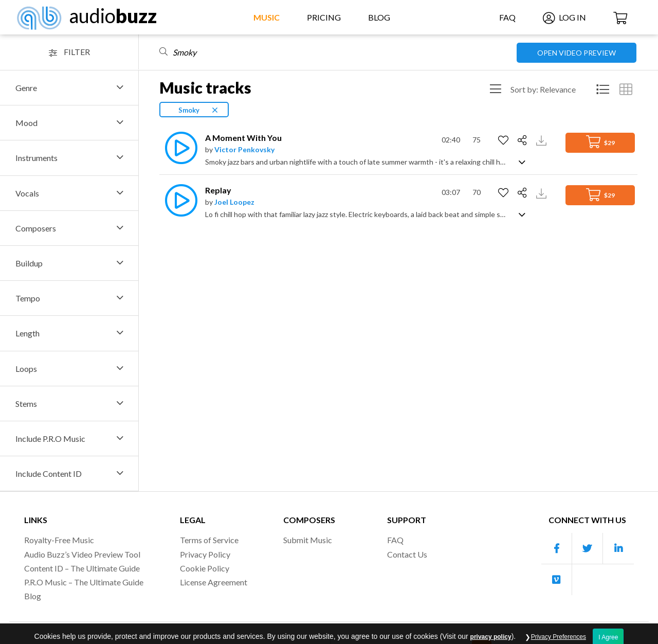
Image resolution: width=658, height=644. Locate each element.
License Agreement (214, 582)
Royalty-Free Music (59, 540)
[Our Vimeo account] (557, 580)
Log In (564, 17)
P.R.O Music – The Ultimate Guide (84, 582)
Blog (379, 17)
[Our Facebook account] (557, 549)
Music (267, 17)
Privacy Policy (205, 554)
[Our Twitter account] (588, 549)
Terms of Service (209, 540)
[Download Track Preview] (543, 140)
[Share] (524, 140)
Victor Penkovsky (244, 149)
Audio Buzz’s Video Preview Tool (82, 554)
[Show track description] (522, 161)
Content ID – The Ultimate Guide (82, 568)
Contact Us (407, 554)
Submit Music (308, 540)
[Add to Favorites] (505, 140)
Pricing (324, 17)
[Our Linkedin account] (618, 549)
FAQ (507, 17)
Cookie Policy (205, 568)
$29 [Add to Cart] (600, 142)
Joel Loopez (234, 202)
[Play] (178, 148)
